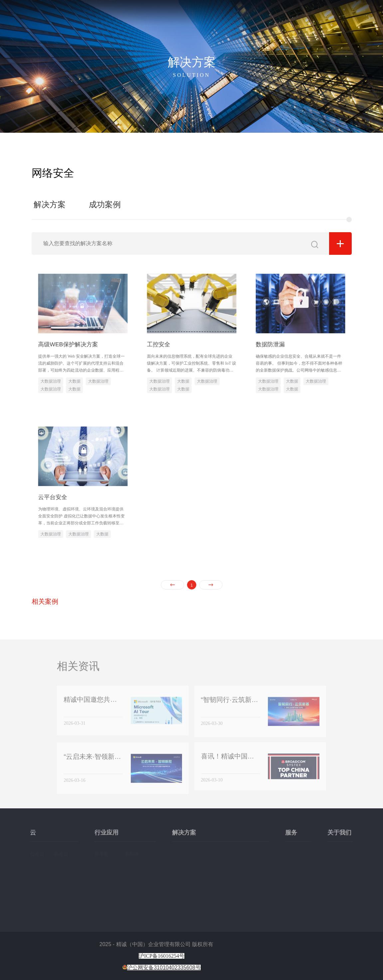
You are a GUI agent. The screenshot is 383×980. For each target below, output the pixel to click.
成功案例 (105, 205)
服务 (291, 14)
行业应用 (246, 14)
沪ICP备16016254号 (162, 956)
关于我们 (312, 14)
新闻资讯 (337, 14)
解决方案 (271, 14)
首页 (214, 14)
